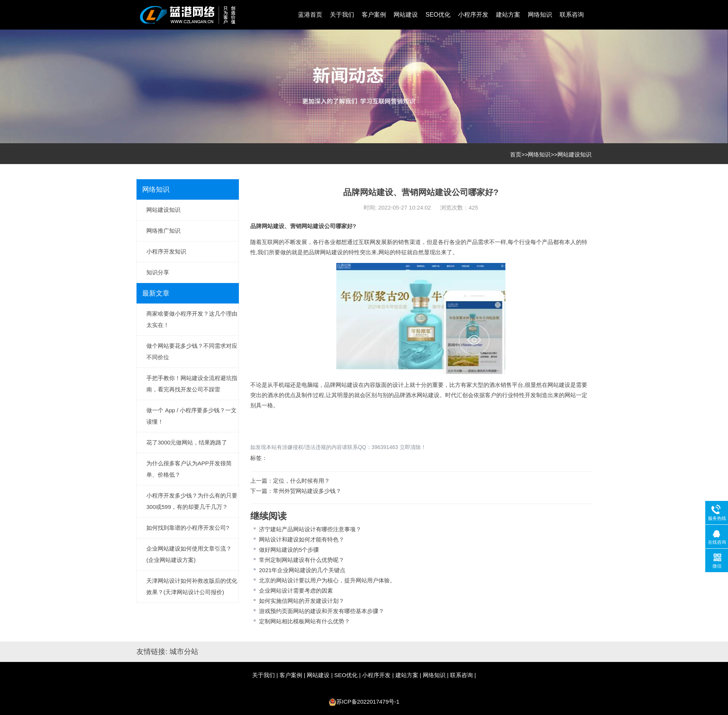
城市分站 (184, 652)
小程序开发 (473, 15)
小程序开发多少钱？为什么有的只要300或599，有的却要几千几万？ (192, 501)
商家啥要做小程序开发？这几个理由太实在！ (192, 319)
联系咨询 (572, 15)
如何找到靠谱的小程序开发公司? (188, 528)
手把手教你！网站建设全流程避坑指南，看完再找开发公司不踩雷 (192, 384)
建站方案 (508, 15)
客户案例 (374, 15)
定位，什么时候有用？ (301, 481)
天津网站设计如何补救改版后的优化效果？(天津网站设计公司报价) (192, 586)
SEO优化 (438, 15)
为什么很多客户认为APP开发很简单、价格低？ (189, 469)
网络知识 (540, 15)
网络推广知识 (163, 231)
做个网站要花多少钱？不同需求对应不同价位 (192, 351)
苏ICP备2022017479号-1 (368, 702)
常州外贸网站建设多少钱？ (307, 491)
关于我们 (342, 15)
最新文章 (156, 293)
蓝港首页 (310, 15)
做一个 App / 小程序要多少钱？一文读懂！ (191, 416)
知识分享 (158, 272)
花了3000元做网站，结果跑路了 (187, 442)
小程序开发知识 (166, 251)
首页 (516, 154)
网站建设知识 (574, 154)
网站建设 (406, 15)
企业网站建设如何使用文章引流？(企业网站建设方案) (189, 554)
